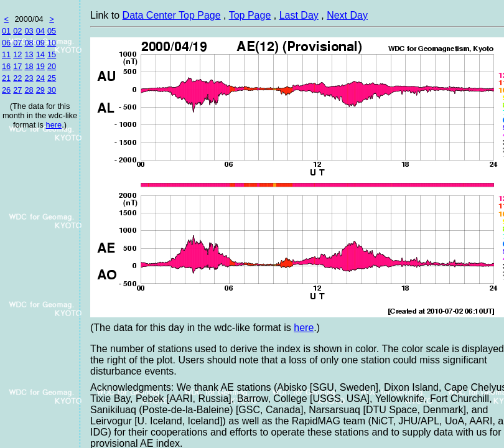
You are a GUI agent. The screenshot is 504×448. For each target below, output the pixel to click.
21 (6, 78)
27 (17, 90)
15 (52, 54)
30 (52, 90)
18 (29, 66)
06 (6, 43)
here (54, 125)
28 (29, 90)
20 (52, 66)
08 (29, 43)
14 (40, 54)
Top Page (250, 15)
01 (6, 31)
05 (52, 31)
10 (52, 43)
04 (40, 31)
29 (40, 90)
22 (17, 78)
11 (6, 54)
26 (6, 90)
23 (29, 78)
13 (29, 54)
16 (6, 66)
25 (52, 78)
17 (17, 66)
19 (40, 66)
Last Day (299, 15)
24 (40, 78)
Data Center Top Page (172, 15)
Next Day (347, 15)
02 (17, 31)
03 (29, 31)
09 (40, 43)
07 (17, 43)
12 (17, 54)
